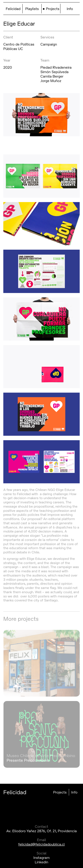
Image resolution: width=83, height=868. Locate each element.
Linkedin (41, 862)
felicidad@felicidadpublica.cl (42, 844)
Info (70, 9)
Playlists (32, 9)
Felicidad (13, 9)
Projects (53, 9)
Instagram (42, 858)
